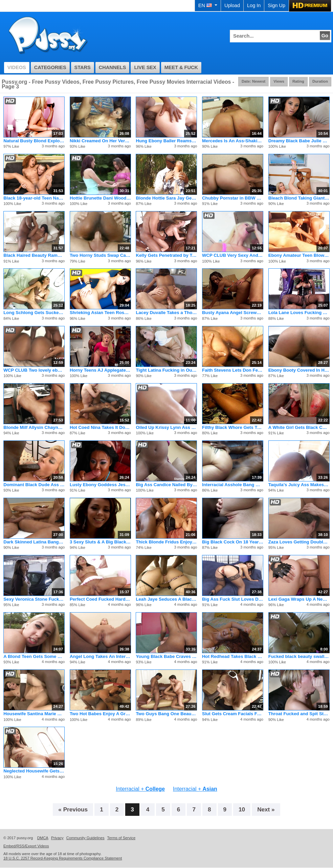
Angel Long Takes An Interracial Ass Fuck (100, 656)
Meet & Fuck (181, 67)
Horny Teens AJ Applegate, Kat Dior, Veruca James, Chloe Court (100, 370)
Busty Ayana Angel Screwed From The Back (233, 313)
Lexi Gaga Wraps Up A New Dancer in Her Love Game (299, 599)
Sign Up (276, 5)
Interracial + (140, 789)
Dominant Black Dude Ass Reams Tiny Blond (34, 485)
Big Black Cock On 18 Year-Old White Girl (233, 542)
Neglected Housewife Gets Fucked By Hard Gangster (34, 771)
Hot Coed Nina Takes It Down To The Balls (100, 427)
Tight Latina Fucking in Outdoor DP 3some (166, 370)
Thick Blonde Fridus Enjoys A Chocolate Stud (166, 542)
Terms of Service (121, 838)
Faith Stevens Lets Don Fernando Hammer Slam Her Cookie (233, 370)
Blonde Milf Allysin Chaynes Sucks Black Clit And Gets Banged (34, 427)
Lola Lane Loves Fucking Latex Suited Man (299, 313)
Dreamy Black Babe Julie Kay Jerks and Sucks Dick (299, 141)
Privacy (57, 838)
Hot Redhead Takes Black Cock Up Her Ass (233, 656)
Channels (113, 67)
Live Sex (145, 67)
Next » (266, 809)
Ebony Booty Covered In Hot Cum (299, 370)
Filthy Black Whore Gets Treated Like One (233, 427)
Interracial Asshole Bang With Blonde (233, 485)
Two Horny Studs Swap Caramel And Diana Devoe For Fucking (100, 255)
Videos (17, 67)
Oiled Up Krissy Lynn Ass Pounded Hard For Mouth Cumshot (166, 427)
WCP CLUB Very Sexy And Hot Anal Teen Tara (233, 255)
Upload (232, 5)
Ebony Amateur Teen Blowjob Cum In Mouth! (299, 255)
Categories (50, 67)
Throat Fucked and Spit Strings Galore (299, 714)
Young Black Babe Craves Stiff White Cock (166, 656)
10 (242, 809)
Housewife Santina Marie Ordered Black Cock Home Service (34, 714)
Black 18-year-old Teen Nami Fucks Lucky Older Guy (34, 198)
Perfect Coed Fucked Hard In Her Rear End (100, 599)
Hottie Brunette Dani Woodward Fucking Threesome (100, 198)
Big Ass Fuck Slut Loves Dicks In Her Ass (233, 599)
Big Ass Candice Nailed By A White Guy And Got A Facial (166, 485)
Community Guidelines (85, 838)
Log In (254, 5)
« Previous (73, 809)
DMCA (43, 838)
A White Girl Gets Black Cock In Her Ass (299, 427)
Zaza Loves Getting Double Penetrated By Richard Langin (299, 542)
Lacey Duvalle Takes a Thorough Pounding (166, 313)
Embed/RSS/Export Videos (26, 846)
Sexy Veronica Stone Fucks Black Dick (34, 599)
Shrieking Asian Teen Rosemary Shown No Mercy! (100, 313)
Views (279, 81)
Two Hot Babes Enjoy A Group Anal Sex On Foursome (100, 714)
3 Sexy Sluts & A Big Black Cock (100, 542)
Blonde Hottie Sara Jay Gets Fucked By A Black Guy (166, 198)
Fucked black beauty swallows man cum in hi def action (299, 656)
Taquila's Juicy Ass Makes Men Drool (299, 485)
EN (208, 5)
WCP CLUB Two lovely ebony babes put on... (34, 370)
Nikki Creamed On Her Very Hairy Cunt (100, 141)
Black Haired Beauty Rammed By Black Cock (34, 255)
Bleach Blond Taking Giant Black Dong (299, 198)
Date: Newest (253, 81)
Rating (298, 81)
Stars (83, 67)
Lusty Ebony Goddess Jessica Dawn (100, 485)
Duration (320, 81)
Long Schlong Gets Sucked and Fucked (34, 313)
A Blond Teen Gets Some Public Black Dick (34, 656)
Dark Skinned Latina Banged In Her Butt (34, 542)
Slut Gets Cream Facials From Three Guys (233, 714)
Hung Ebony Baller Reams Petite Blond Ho (166, 141)
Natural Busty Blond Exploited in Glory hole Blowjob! (34, 141)
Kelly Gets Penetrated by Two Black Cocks (166, 255)
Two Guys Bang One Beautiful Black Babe (166, 714)
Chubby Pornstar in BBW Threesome (233, 198)
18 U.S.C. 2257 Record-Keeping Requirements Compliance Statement (63, 858)
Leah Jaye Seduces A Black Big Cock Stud (166, 599)
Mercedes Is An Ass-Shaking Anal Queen (233, 141)
